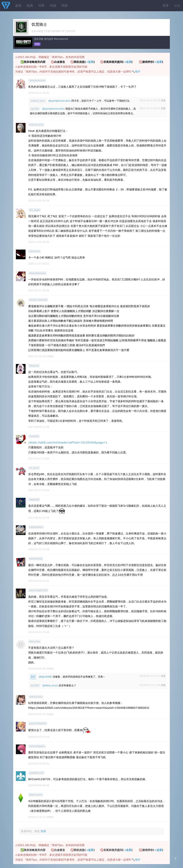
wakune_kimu (38, 101)
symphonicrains (37, 80)
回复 (163, 100)
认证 (177, 6)
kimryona (34, 366)
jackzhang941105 (38, 590)
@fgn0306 (45, 677)
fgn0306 (35, 686)
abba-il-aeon (36, 795)
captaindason (36, 527)
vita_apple (35, 210)
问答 (41, 6)
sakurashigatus (37, 746)
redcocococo (36, 697)
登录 (166, 6)
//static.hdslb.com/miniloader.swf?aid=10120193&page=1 (68, 443)
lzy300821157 (36, 773)
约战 (53, 6)
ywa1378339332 (38, 724)
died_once (35, 641)
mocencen (35, 251)
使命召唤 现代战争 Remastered (51, 39)
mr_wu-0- (34, 468)
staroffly (35, 109)
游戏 (18, 6)
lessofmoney (36, 559)
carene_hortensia (38, 300)
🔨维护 (136, 72)
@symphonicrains (60, 101)
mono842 (34, 436)
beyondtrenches (37, 273)
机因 (30, 6)
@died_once (50, 685)
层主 (33, 677)
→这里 (90, 62)
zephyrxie (34, 500)
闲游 (65, 6)
